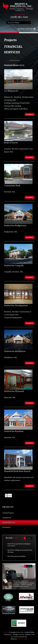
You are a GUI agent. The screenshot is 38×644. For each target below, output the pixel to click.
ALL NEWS (29, 538)
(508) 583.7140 (19, 17)
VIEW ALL (29, 566)
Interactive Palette (22, 639)
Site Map (6, 632)
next (10, 495)
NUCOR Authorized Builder (17, 556)
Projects (6, 60)
